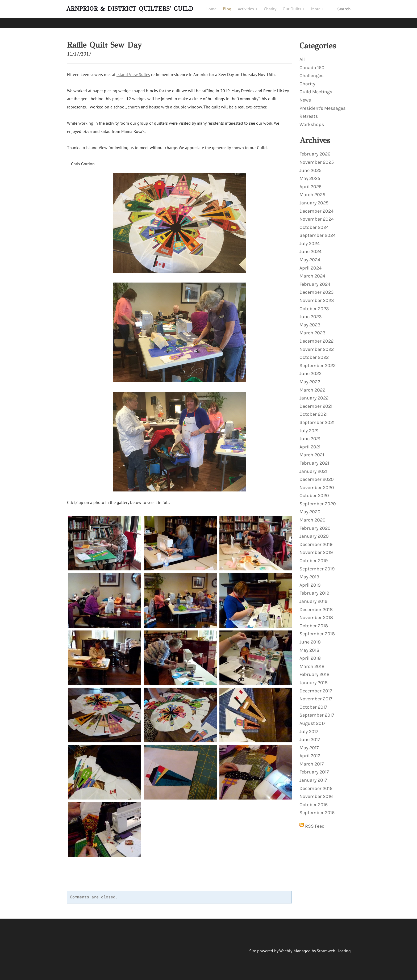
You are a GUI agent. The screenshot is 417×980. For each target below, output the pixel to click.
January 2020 (314, 534)
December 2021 (316, 404)
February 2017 (314, 769)
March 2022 (312, 388)
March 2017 (312, 762)
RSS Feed (315, 824)
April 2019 (310, 583)
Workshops (312, 122)
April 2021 (310, 444)
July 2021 (309, 428)
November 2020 (317, 485)
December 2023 (317, 290)
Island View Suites (133, 72)
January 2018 (314, 680)
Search (344, 13)
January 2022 (314, 396)
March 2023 (312, 330)
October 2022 (314, 355)
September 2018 (317, 631)
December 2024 (316, 209)
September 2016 (317, 810)
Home (214, 12)
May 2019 (309, 574)
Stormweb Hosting (334, 948)
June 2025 (310, 168)
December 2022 (316, 339)
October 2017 (313, 705)
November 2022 (317, 347)
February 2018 (314, 672)
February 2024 (315, 282)
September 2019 (317, 566)
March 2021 (312, 452)
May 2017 (309, 745)
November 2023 (317, 298)
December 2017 (316, 688)
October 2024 (314, 225)
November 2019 (316, 550)
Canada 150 (312, 65)
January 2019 (313, 599)
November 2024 (317, 217)
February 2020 (315, 526)
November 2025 (317, 160)
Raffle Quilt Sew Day (104, 43)
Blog (230, 12)
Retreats (309, 114)
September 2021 (317, 420)
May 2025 (310, 176)
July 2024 (310, 241)
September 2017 (317, 713)
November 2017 (316, 696)
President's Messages (322, 106)
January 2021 (313, 469)
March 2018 (312, 664)
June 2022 (310, 371)
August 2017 (312, 721)
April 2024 (310, 266)
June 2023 (311, 314)
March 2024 (312, 274)
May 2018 (309, 648)
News (305, 98)
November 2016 (316, 794)
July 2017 (309, 729)
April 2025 (310, 184)
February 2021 (314, 461)
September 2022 (318, 363)
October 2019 (314, 558)
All (302, 57)
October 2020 (314, 493)
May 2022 (310, 379)
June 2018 (310, 640)
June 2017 (310, 737)
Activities (249, 12)
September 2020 (318, 501)
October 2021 (314, 412)
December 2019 (316, 542)
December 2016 (316, 786)
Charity (273, 12)
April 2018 (310, 656)
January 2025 (314, 200)
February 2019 (314, 591)
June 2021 (310, 436)
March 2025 (312, 192)
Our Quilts (295, 12)
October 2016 (314, 802)
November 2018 (316, 615)
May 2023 (310, 322)
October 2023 (314, 306)
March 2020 (312, 518)
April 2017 (310, 753)
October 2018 (314, 623)
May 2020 (310, 509)
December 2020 (317, 477)
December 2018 (316, 607)
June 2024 (310, 249)
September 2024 (318, 233)
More (319, 12)
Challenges (311, 73)
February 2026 (315, 152)
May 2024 (310, 257)
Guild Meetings (316, 89)
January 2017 (313, 778)
